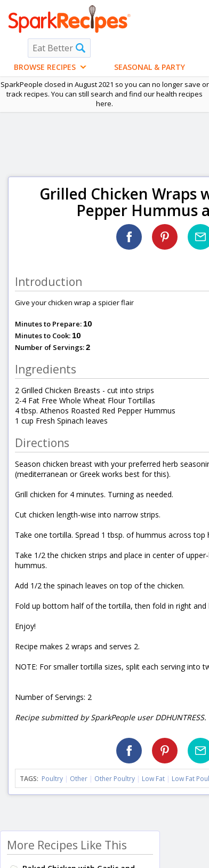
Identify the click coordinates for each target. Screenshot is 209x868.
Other (79, 779)
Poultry (52, 779)
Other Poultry (115, 779)
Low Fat (153, 779)
